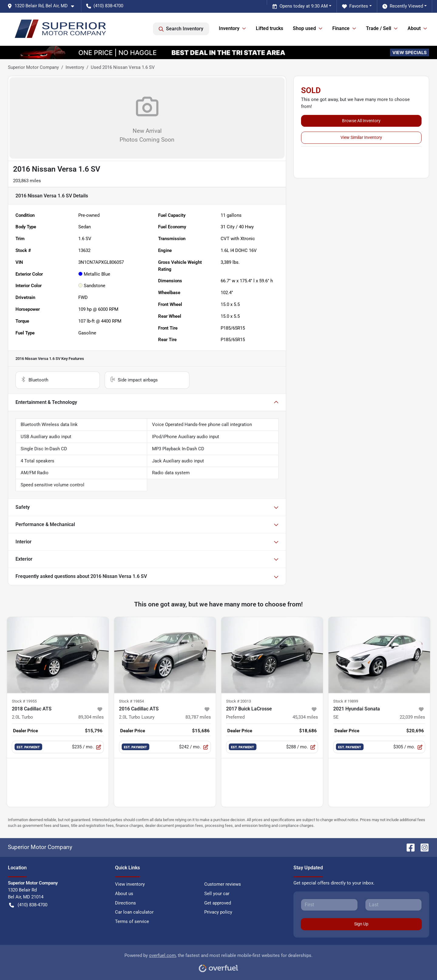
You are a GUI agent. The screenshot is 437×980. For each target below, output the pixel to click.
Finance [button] (341, 28)
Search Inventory (181, 29)
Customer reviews (223, 884)
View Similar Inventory (361, 137)
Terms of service (132, 921)
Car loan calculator (134, 912)
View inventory (130, 884)
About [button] (414, 28)
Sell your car (217, 894)
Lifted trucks (269, 28)
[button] (43, 6)
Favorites (355, 6)
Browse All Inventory (361, 121)
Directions (125, 903)
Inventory (75, 67)
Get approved (218, 903)
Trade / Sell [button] (379, 28)
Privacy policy (218, 912)
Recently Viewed (403, 6)
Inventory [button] (229, 28)
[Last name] (393, 905)
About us (124, 894)
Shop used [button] (304, 28)
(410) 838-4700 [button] (105, 6)
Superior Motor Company (33, 67)
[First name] (329, 905)
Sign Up (361, 924)
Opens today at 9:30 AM (300, 6)
